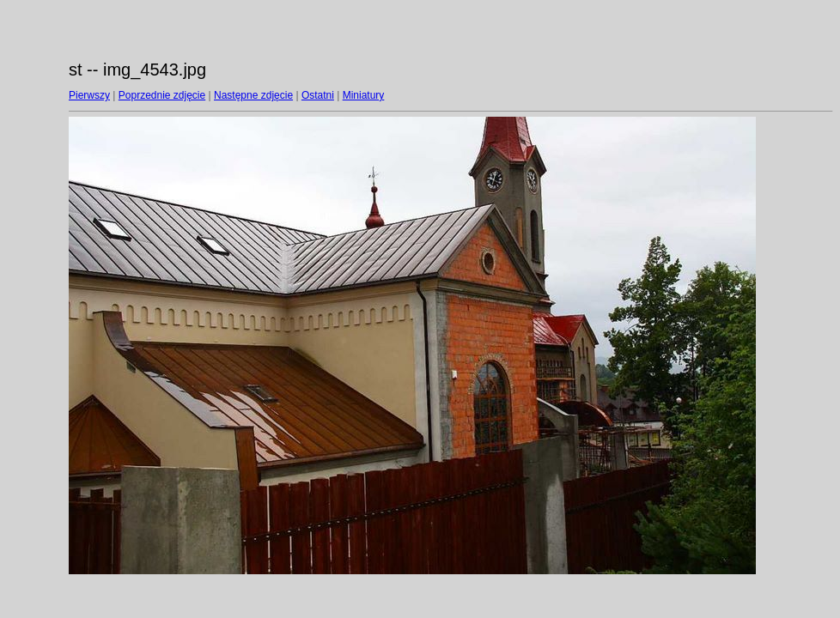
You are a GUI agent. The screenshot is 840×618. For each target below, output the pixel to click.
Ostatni (318, 95)
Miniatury (364, 95)
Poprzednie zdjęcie (162, 95)
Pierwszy (89, 95)
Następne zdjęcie (253, 95)
